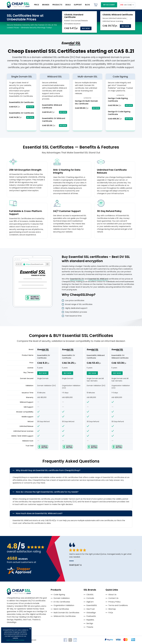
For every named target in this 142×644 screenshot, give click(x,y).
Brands (46, 5)
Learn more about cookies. (15, 640)
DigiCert (90, 602)
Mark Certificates (61, 609)
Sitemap (112, 609)
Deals (68, 5)
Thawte (90, 627)
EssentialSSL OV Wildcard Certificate (120, 357)
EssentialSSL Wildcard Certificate (96, 357)
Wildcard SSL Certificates (65, 616)
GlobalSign (91, 613)
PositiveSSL (91, 616)
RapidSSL (90, 620)
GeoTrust (91, 609)
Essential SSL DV (77, 279)
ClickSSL (90, 595)
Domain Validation (62, 598)
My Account (109, 5)
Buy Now (86, 28)
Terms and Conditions (118, 605)
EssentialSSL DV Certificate (21, 102)
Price (37, 5)
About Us (112, 595)
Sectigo (90, 623)
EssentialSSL (92, 605)
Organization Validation (64, 605)
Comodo (90, 598)
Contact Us (113, 598)
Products (57, 5)
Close (30, 629)
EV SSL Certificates (62, 602)
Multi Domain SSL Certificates (66, 613)
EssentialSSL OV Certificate (21, 113)
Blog (87, 5)
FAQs (111, 613)
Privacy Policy (114, 602)
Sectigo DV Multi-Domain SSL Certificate (86, 102)
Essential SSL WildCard (98, 279)
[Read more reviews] (19, 573)
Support (78, 5)
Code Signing (59, 595)
